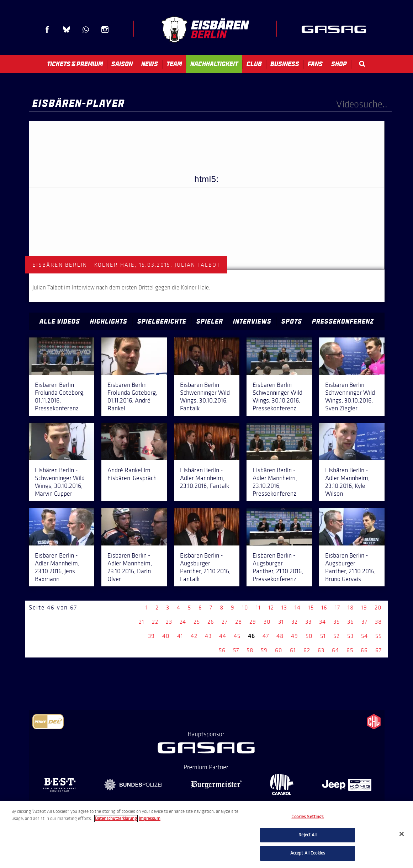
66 (364, 650)
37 (364, 622)
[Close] (402, 834)
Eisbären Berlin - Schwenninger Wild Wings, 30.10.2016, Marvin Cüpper (60, 482)
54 (364, 636)
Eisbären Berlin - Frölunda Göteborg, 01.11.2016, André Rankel (132, 396)
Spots (292, 321)
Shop (339, 64)
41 (180, 636)
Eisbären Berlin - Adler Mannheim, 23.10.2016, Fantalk (205, 478)
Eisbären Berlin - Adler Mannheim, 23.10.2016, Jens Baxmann (57, 567)
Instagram (105, 30)
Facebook (47, 30)
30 (267, 622)
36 (351, 622)
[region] (206, 835)
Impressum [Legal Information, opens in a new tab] (150, 819)
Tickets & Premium (75, 64)
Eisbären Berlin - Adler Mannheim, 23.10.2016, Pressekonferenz (275, 482)
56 (222, 650)
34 (322, 622)
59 (264, 650)
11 (258, 608)
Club (254, 64)
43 (208, 636)
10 (245, 608)
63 (321, 650)
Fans (315, 64)
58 (250, 650)
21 (142, 622)
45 (237, 636)
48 (280, 636)
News (150, 64)
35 (337, 622)
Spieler (210, 321)
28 (239, 622)
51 (323, 636)
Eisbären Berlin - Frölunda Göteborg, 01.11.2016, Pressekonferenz (60, 396)
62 (307, 650)
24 (183, 622)
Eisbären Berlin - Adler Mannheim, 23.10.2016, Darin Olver (130, 567)
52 (337, 636)
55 (378, 636)
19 (364, 608)
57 (236, 650)
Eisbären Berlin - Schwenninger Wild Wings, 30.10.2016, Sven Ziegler (350, 396)
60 (279, 650)
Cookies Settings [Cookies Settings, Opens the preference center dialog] (308, 817)
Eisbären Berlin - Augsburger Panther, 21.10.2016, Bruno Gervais (350, 567)
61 (293, 650)
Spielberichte (162, 321)
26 (211, 622)
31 (281, 622)
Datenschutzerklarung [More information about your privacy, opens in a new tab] (116, 819)
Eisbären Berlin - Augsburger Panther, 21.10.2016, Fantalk (205, 567)
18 (351, 608)
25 (197, 622)
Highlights (109, 321)
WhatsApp (86, 30)
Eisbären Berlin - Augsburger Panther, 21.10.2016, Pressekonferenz (278, 567)
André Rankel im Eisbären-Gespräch (132, 474)
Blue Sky (67, 30)
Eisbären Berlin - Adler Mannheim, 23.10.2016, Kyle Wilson (347, 482)
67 (378, 650)
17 (337, 608)
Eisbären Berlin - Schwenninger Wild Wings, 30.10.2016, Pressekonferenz (277, 396)
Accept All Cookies (308, 853)
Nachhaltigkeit (214, 64)
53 (350, 636)
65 (350, 650)
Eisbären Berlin (205, 29)
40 (166, 636)
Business (285, 64)
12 (271, 608)
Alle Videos (60, 321)
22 (155, 622)
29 (253, 622)
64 (335, 650)
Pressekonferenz (343, 321)
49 (295, 636)
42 (194, 636)
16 (324, 608)
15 (311, 608)
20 (378, 608)
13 (284, 608)
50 (309, 636)
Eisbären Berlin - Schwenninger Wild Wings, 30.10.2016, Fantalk (205, 396)
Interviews (252, 321)
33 (308, 622)
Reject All (308, 835)
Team (174, 64)
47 (266, 636)
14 (298, 608)
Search (362, 64)
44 (223, 636)
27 (225, 622)
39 (151, 636)
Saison (122, 64)
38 (378, 622)
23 (169, 622)
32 (295, 622)
